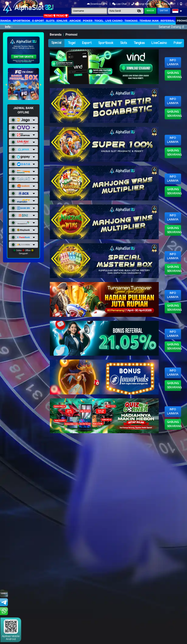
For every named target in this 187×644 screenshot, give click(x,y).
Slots (50, 21)
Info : (9, 27)
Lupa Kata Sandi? (166, 4)
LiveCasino (159, 43)
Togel (72, 43)
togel (99, 21)
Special (56, 43)
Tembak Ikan (149, 21)
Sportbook (22, 21)
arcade (75, 21)
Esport (87, 43)
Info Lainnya (173, 63)
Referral (168, 21)
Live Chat (120, 4)
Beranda (56, 35)
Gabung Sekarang (174, 75)
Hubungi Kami (141, 4)
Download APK (98, 4)
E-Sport (38, 21)
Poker (88, 21)
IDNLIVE (62, 21)
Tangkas (131, 21)
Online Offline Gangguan (23, 252)
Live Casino (114, 21)
